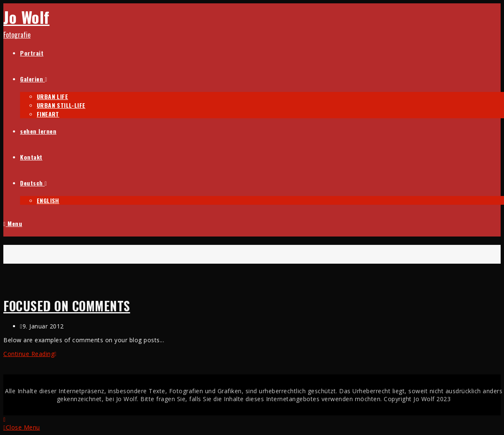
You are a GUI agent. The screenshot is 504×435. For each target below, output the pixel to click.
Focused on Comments (67, 306)
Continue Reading (30, 354)
